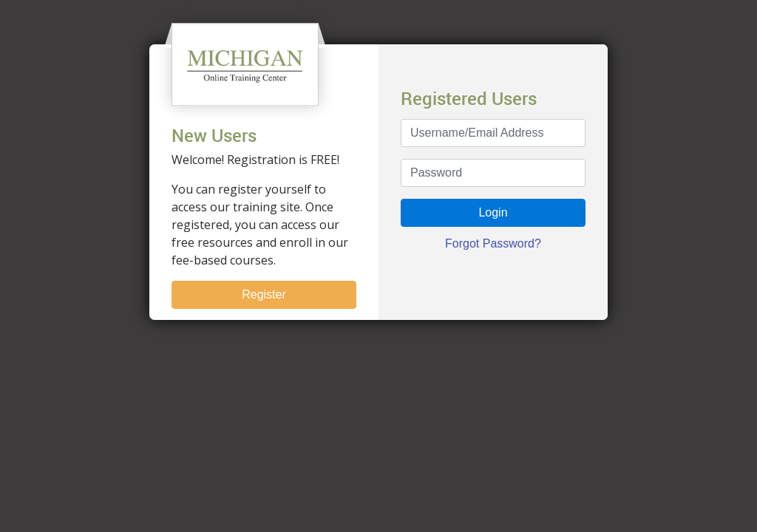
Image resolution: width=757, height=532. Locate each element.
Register (264, 294)
